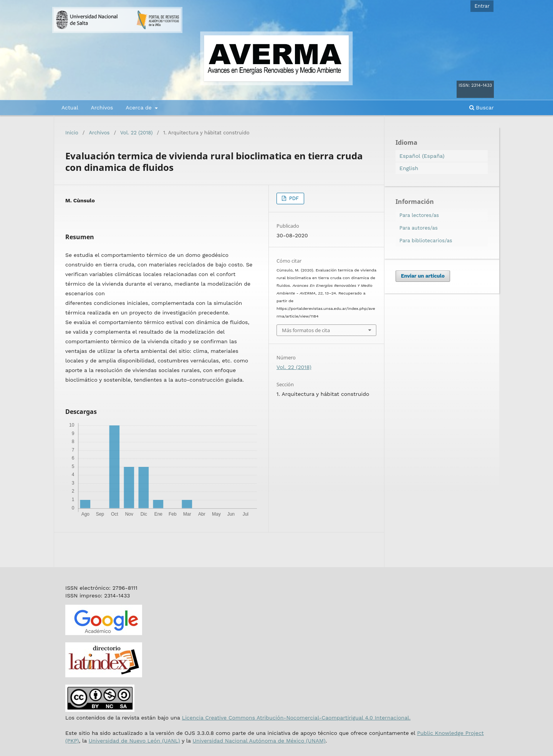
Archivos (102, 108)
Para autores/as (419, 228)
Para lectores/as (419, 215)
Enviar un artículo (423, 276)
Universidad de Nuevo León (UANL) (134, 741)
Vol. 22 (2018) (136, 133)
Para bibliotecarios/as (426, 241)
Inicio (72, 133)
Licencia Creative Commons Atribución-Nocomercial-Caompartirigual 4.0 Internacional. (296, 718)
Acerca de (139, 108)
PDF (293, 198)
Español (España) (422, 156)
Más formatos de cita (306, 330)
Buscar (482, 108)
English (409, 168)
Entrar (482, 6)
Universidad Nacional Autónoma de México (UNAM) (259, 741)
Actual (70, 108)
